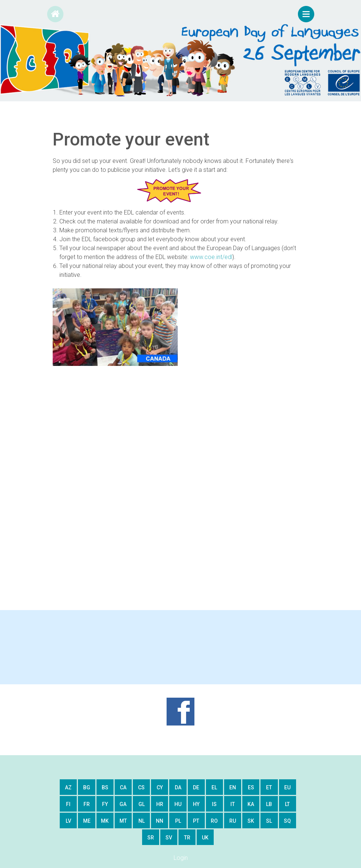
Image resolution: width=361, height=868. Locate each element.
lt (287, 804)
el (214, 787)
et (269, 787)
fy (105, 804)
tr (187, 838)
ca (123, 787)
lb (269, 804)
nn (160, 821)
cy (160, 787)
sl (269, 821)
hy (196, 804)
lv (68, 821)
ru (233, 821)
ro (214, 821)
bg (87, 787)
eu (287, 787)
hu (178, 804)
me (87, 821)
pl (178, 821)
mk (105, 821)
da (178, 787)
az (68, 787)
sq (287, 821)
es (251, 787)
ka (251, 804)
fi (68, 804)
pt (196, 821)
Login (181, 858)
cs (141, 787)
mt (123, 821)
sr (151, 838)
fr (87, 804)
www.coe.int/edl (211, 257)
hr (160, 804)
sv (169, 838)
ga (123, 804)
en (233, 787)
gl (142, 804)
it (233, 804)
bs (105, 787)
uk (205, 838)
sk (251, 821)
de (196, 787)
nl (142, 821)
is (214, 804)
